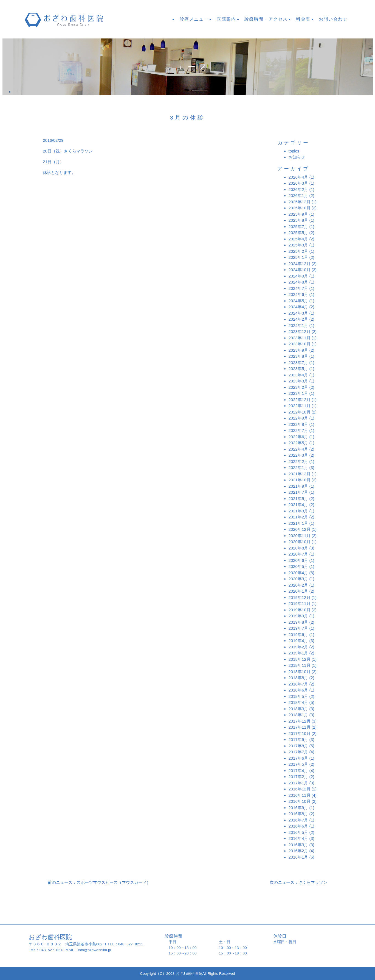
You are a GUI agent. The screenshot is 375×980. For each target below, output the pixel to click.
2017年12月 (300, 721)
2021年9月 (298, 486)
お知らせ (297, 157)
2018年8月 (298, 678)
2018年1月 (298, 715)
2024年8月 (298, 282)
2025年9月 (298, 214)
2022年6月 (298, 437)
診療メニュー (194, 19)
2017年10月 (300, 733)
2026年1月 (298, 195)
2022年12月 (300, 400)
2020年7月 (298, 554)
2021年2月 (298, 517)
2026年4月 (298, 177)
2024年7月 (298, 288)
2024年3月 (298, 313)
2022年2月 (298, 461)
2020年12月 (300, 529)
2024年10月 (300, 270)
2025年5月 (298, 233)
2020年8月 (298, 548)
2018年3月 (298, 709)
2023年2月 (298, 387)
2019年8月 (298, 622)
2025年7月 (298, 227)
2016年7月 (298, 820)
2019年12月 (300, 597)
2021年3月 (298, 511)
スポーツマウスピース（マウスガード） (114, 882)
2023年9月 (298, 350)
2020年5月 (298, 566)
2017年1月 (298, 783)
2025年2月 (298, 251)
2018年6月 (298, 690)
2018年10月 (300, 672)
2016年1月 (298, 857)
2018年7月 (298, 684)
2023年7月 (298, 363)
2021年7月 (298, 492)
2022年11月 (300, 406)
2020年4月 (298, 573)
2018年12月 (300, 659)
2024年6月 (298, 294)
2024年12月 (300, 264)
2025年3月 (298, 245)
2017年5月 (298, 764)
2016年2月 (298, 851)
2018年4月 (298, 702)
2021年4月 (298, 505)
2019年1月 (298, 653)
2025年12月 (300, 202)
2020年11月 (300, 536)
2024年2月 (298, 319)
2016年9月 (298, 808)
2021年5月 (298, 499)
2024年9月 (298, 276)
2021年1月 (298, 523)
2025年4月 (298, 239)
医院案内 (226, 19)
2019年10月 (300, 610)
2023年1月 (298, 393)
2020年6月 (298, 560)
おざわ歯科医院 (72, 19)
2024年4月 (298, 307)
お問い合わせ (333, 19)
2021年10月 (300, 480)
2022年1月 (298, 467)
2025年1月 (298, 257)
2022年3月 (298, 455)
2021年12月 (300, 474)
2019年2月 (298, 647)
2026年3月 (298, 183)
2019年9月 (298, 616)
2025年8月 (298, 220)
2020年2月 (298, 585)
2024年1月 (298, 325)
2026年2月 (298, 189)
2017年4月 (298, 771)
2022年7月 (298, 430)
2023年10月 (300, 344)
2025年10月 (300, 208)
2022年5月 (298, 443)
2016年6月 (298, 826)
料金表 (303, 19)
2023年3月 (298, 381)
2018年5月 (298, 696)
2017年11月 (300, 727)
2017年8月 (298, 746)
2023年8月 (298, 356)
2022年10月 (300, 412)
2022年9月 (298, 418)
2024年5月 (298, 301)
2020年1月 (298, 591)
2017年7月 (298, 752)
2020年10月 (300, 542)
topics (294, 151)
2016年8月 (298, 814)
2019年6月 (298, 635)
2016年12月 (300, 789)
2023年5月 (298, 369)
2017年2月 (298, 777)
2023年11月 (300, 338)
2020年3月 (298, 579)
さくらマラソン (78, 151)
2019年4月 (298, 641)
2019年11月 (300, 603)
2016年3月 (298, 845)
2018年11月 (300, 665)
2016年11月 (300, 795)
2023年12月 (300, 331)
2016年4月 (298, 838)
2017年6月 (298, 758)
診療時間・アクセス (266, 19)
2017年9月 (298, 739)
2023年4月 (298, 375)
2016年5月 (298, 832)
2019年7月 (298, 628)
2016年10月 (300, 801)
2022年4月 (298, 449)
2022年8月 (298, 424)
